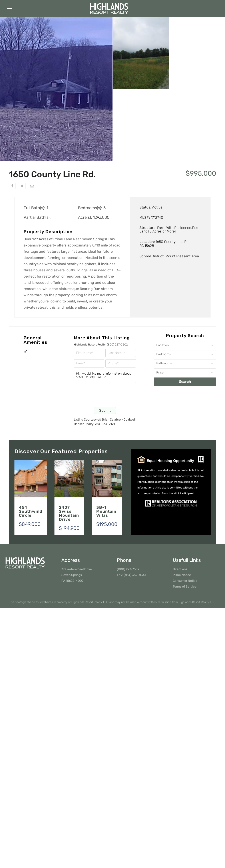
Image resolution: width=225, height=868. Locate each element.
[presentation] (108, 395)
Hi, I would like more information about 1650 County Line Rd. (105, 376)
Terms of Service (185, 587)
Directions (180, 569)
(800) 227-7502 (117, 345)
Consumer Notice (185, 581)
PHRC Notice (182, 575)
